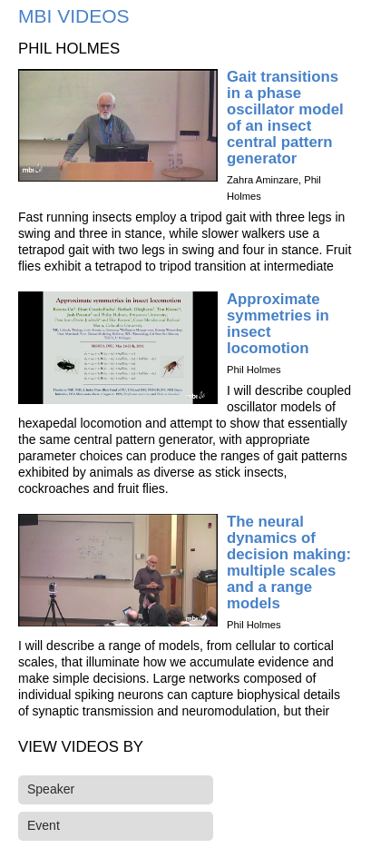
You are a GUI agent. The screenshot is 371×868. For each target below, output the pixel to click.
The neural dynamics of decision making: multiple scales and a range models (289, 562)
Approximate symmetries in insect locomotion (278, 324)
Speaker (51, 789)
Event (44, 825)
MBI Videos (74, 16)
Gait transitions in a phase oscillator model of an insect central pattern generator (285, 118)
